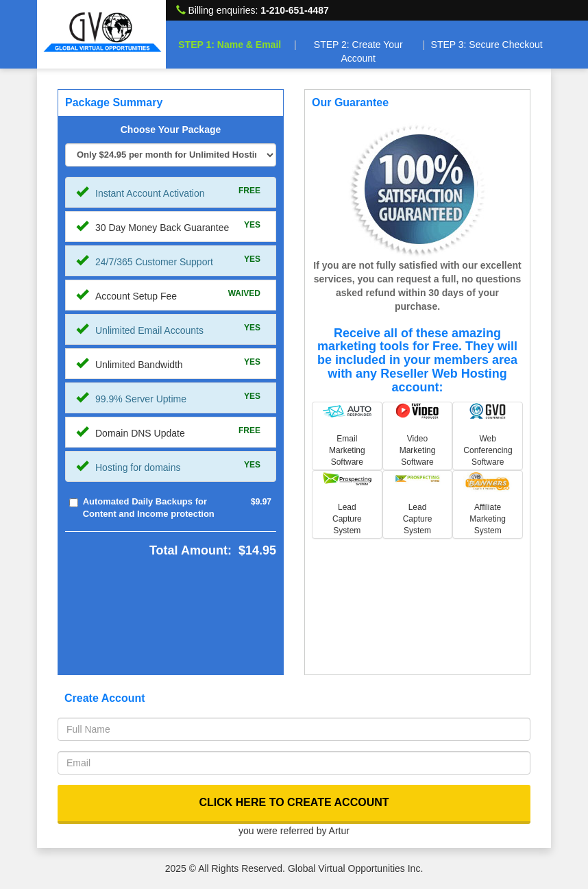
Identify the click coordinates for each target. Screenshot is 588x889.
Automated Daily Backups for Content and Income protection (149, 508)
